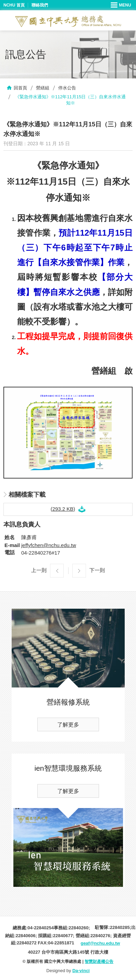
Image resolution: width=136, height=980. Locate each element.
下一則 (97, 570)
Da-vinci (81, 971)
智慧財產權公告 (99, 962)
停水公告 (67, 88)
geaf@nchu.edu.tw (100, 943)
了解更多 (68, 725)
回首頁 (20, 88)
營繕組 (43, 88)
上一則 (39, 570)
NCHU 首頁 (14, 5)
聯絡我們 (40, 5)
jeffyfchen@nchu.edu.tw (49, 545)
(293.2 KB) (63, 509)
